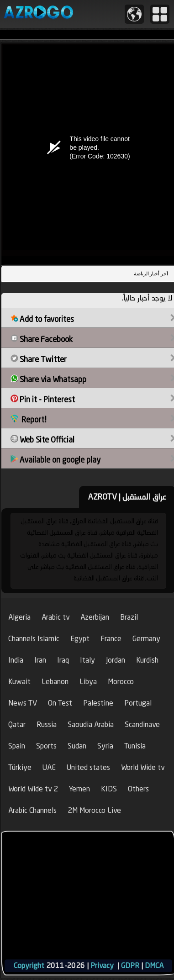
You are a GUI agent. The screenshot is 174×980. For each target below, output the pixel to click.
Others (138, 789)
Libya (88, 682)
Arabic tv (55, 617)
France (111, 639)
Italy (87, 660)
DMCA (154, 966)
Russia (47, 724)
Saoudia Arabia (91, 724)
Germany (146, 639)
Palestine (98, 703)
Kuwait (19, 682)
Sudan (77, 746)
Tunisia (135, 746)
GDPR (130, 966)
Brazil (129, 617)
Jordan (116, 660)
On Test (60, 703)
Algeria (19, 617)
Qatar (17, 724)
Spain (17, 746)
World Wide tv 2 (33, 789)
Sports (46, 746)
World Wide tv (143, 767)
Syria (105, 746)
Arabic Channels (32, 810)
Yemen (79, 789)
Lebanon (55, 682)
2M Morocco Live (94, 810)
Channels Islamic (34, 639)
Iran (40, 660)
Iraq (63, 660)
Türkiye (20, 767)
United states (88, 767)
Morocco (121, 682)
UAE (49, 767)
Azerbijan (95, 617)
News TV (23, 703)
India (16, 660)
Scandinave (142, 724)
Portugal (138, 703)
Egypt (80, 639)
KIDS (109, 789)
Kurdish (147, 660)
